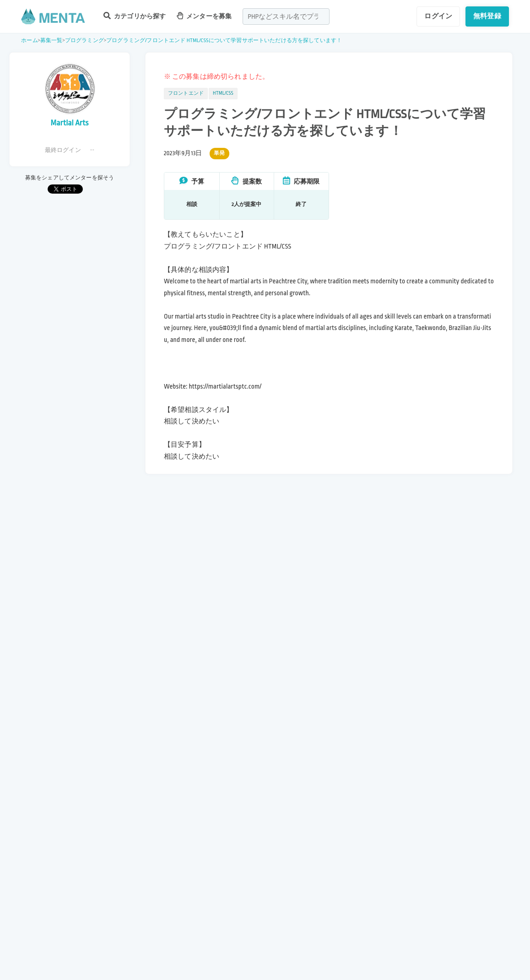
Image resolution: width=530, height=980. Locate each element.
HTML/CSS (223, 93)
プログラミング (84, 41)
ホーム (29, 41)
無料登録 (487, 16)
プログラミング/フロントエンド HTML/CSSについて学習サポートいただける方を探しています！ (224, 41)
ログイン (438, 16)
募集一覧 (51, 41)
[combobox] (286, 16)
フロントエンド (186, 93)
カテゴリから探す (135, 16)
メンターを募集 (204, 16)
